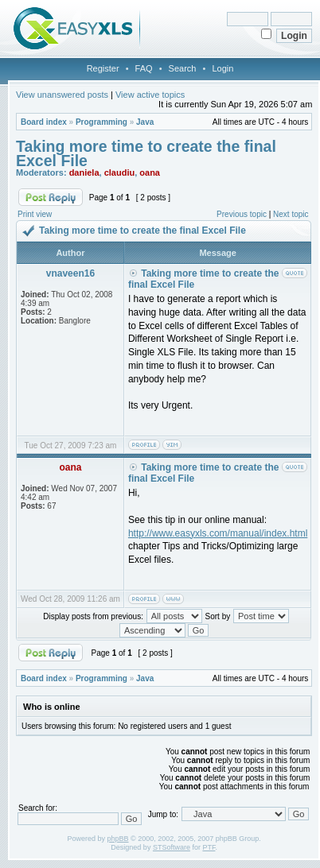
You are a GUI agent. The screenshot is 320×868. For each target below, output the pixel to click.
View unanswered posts (62, 95)
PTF (209, 847)
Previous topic (242, 214)
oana (150, 172)
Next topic (291, 214)
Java (145, 122)
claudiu (120, 172)
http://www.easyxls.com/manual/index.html (218, 533)
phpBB (118, 839)
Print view (35, 214)
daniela (84, 172)
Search (183, 68)
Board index (44, 122)
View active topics (150, 95)
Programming (101, 122)
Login (222, 68)
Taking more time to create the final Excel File (146, 153)
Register (103, 68)
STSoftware (172, 847)
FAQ (144, 68)
